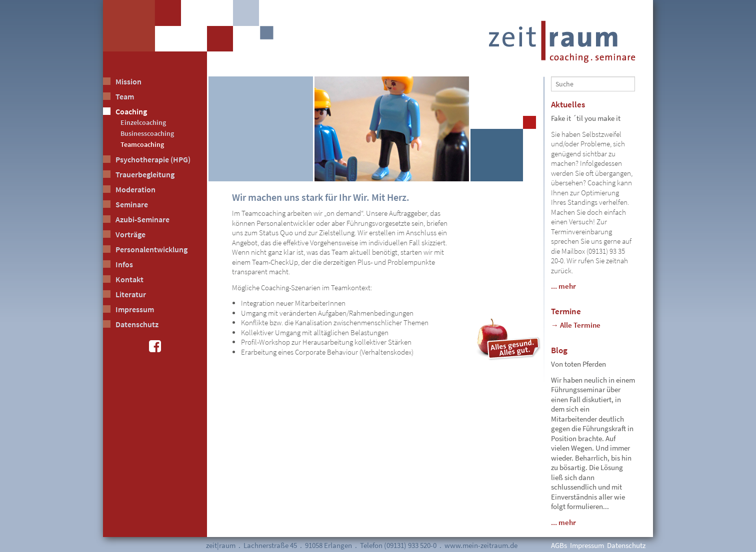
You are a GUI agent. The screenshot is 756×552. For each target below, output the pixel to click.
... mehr (563, 286)
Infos (124, 264)
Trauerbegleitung (145, 174)
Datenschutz (137, 324)
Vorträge (130, 234)
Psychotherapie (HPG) (153, 159)
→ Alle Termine (576, 325)
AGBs (559, 545)
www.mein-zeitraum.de (481, 545)
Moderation (135, 189)
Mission (128, 81)
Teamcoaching (142, 144)
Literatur (131, 294)
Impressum (135, 309)
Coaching (131, 111)
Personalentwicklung (151, 249)
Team (125, 96)
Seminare (132, 204)
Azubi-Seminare (142, 219)
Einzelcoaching (143, 122)
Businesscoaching (147, 133)
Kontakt (129, 279)
